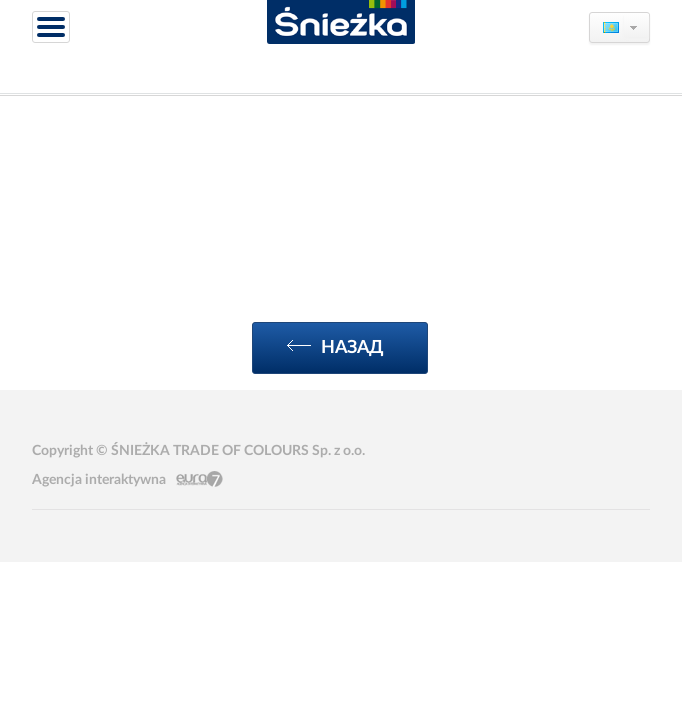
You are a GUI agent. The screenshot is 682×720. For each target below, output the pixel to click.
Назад (335, 347)
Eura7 (199, 479)
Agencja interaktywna (99, 480)
